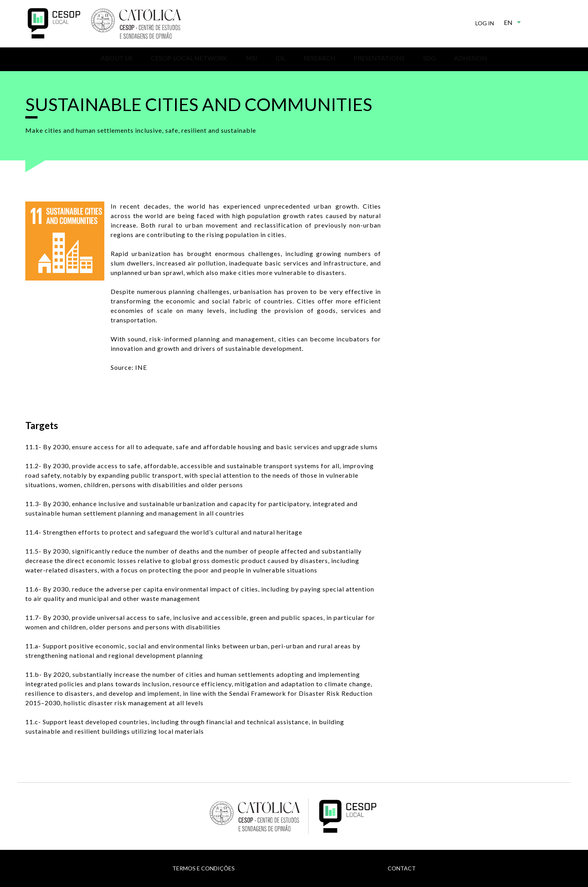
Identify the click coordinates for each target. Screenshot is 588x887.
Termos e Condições (204, 868)
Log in (485, 23)
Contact (402, 868)
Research (319, 58)
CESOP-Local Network (189, 58)
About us (117, 58)
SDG (430, 58)
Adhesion (471, 58)
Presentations (379, 58)
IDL (280, 58)
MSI (252, 58)
